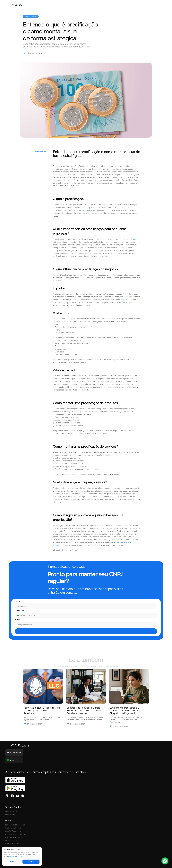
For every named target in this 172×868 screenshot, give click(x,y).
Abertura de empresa (66, 817)
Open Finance (37, 833)
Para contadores (64, 826)
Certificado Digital (39, 820)
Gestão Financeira (39, 823)
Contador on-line (39, 836)
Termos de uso (90, 817)
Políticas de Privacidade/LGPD (91, 821)
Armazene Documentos (42, 826)
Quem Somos (11, 817)
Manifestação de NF (40, 830)
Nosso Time (10, 820)
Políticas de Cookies (92, 825)
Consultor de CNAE (66, 823)
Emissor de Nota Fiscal (41, 817)
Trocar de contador (65, 820)
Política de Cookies (16, 857)
